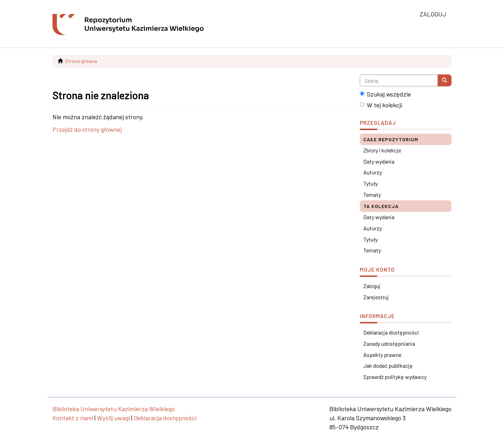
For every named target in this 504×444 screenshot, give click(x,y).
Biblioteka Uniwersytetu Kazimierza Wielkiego (114, 409)
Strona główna (81, 61)
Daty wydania (379, 161)
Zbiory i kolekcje (382, 150)
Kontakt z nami (73, 418)
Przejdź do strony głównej (87, 129)
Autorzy (373, 172)
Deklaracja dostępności (391, 332)
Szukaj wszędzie (385, 94)
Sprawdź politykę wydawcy (395, 377)
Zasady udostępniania (389, 343)
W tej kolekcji (381, 105)
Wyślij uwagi (113, 418)
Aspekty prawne (382, 355)
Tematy (372, 195)
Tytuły (370, 183)
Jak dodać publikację (388, 366)
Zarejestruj (376, 297)
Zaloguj (372, 286)
